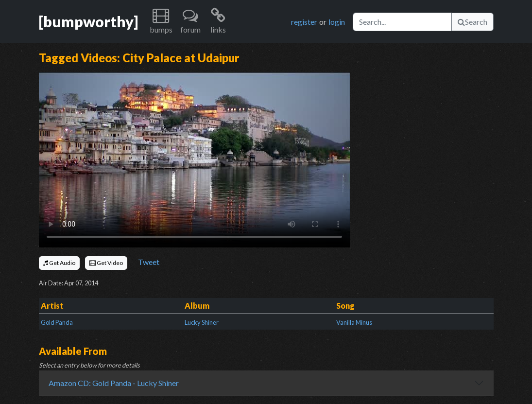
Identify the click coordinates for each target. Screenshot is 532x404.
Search (472, 22)
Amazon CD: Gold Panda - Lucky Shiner (114, 383)
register (304, 22)
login (337, 22)
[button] (161, 22)
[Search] (402, 22)
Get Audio (59, 263)
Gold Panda (57, 322)
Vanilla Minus (354, 322)
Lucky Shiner (202, 322)
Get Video (106, 263)
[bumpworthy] (88, 21)
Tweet (149, 262)
